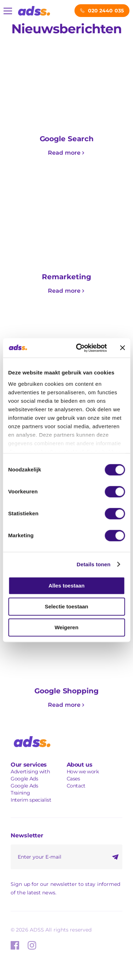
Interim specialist (31, 800)
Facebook (15, 945)
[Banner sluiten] (122, 348)
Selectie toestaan (66, 606)
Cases (73, 779)
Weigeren (66, 627)
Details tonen (93, 564)
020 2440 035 (106, 11)
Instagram (32, 945)
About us (80, 765)
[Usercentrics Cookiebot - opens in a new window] (79, 348)
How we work (83, 772)
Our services (29, 765)
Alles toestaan (67, 586)
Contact (76, 786)
